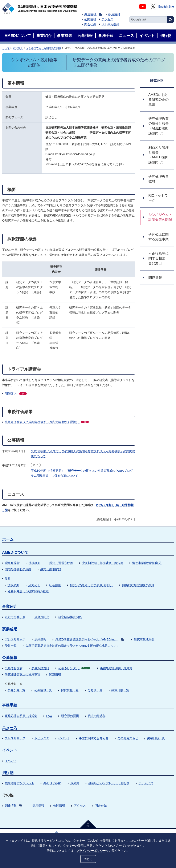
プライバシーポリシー (91, 851)
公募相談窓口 (40, 668)
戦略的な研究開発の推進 (138, 585)
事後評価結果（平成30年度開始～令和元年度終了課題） (47, 422)
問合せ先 (90, 24)
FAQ (49, 716)
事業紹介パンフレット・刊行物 (109, 783)
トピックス (42, 738)
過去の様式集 (97, 716)
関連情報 (55, 674)
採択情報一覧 (70, 690)
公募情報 (10, 658)
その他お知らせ (128, 738)
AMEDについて (15, 552)
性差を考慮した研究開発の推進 (28, 591)
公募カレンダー (74, 668)
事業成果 (10, 629)
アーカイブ (146, 783)
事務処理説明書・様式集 (116, 668)
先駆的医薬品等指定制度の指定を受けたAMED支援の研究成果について (73, 646)
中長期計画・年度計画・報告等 (103, 563)
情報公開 (13, 585)
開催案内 (16, 394)
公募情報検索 (14, 668)
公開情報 (90, 19)
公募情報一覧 (43, 690)
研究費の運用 (70, 716)
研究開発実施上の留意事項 (22, 674)
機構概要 (34, 563)
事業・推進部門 (51, 569)
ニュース (10, 728)
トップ (6, 48)
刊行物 (8, 773)
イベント (64, 738)
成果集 (75, 783)
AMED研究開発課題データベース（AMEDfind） (90, 639)
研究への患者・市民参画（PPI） (92, 585)
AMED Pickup (52, 783)
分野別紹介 (42, 617)
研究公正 (18, 48)
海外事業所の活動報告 (147, 563)
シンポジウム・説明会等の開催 (44, 48)
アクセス (107, 19)
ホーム (8, 539)
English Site (166, 7)
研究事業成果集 (144, 639)
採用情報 (114, 14)
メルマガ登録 (110, 24)
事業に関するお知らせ (94, 738)
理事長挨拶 (12, 563)
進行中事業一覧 (15, 617)
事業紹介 (10, 606)
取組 (8, 579)
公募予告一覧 (16, 690)
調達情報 (93, 14)
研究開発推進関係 (70, 617)
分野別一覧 (95, 690)
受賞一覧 (11, 646)
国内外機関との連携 (18, 569)
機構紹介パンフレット (20, 783)
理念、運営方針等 (61, 563)
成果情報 (40, 639)
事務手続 (10, 705)
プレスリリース (15, 639)
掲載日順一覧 (120, 690)
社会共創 (55, 585)
